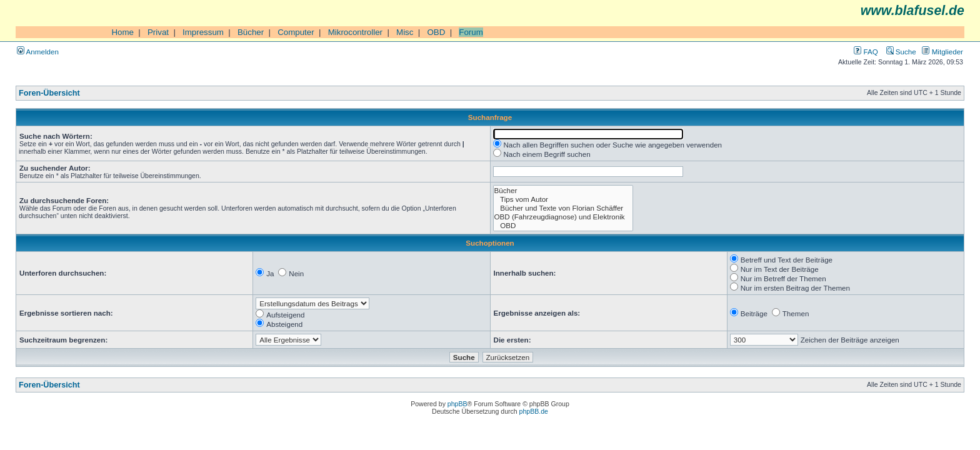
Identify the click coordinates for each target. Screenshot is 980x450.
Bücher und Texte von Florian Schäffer (563, 208)
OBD (436, 32)
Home (122, 32)
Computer (296, 32)
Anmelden (38, 52)
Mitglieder (942, 52)
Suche (901, 52)
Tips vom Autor (563, 199)
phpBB (457, 404)
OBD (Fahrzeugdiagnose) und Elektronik (563, 217)
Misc (405, 32)
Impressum (203, 32)
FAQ (866, 52)
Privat (158, 32)
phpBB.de (534, 411)
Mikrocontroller (355, 32)
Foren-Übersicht (49, 93)
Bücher (251, 32)
